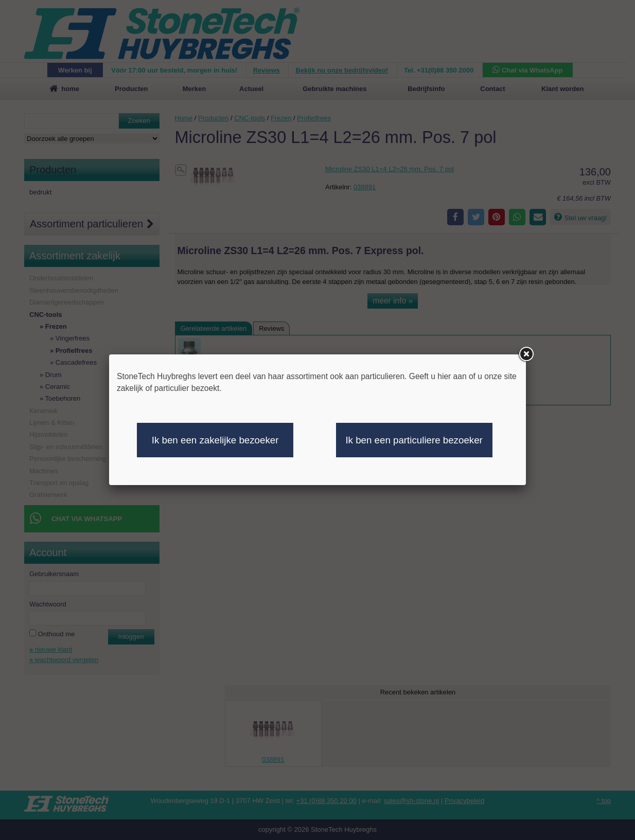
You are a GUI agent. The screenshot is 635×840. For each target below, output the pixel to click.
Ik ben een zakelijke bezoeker (215, 440)
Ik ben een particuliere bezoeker (414, 440)
